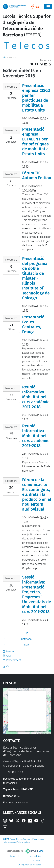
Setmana (26, 639)
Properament (13, 660)
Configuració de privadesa (30, 865)
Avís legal (36, 860)
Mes (26, 645)
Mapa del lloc (16, 856)
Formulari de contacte (16, 802)
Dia (26, 633)
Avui (8, 656)
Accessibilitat (35, 856)
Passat (10, 651)
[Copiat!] (50, 64)
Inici (4, 57)
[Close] (48, 7)
